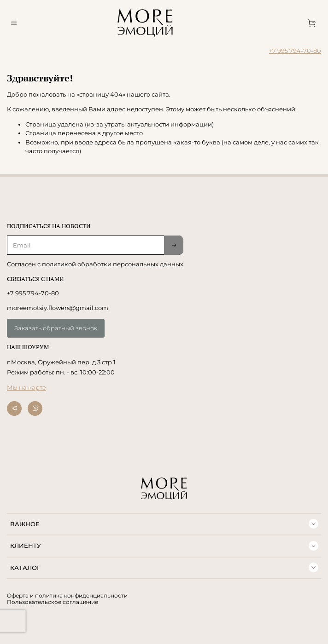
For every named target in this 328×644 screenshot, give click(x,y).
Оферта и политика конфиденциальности (67, 596)
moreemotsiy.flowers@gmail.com (58, 308)
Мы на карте (26, 387)
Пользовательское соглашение (53, 602)
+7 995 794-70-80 (295, 51)
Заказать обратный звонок (56, 328)
